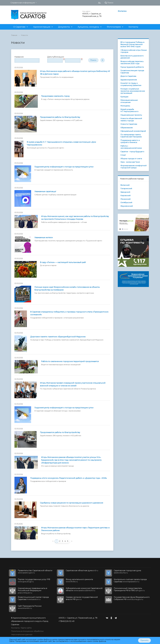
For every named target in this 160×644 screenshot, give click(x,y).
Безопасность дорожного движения (132, 57)
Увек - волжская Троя (130, 162)
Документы (64, 27)
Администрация (42, 27)
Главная (14, 35)
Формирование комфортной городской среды (133, 167)
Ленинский (125, 199)
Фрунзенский (127, 206)
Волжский (125, 185)
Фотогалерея (114, 27)
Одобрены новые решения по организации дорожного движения (72, 503)
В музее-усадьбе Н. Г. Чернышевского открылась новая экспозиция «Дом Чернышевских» (61, 143)
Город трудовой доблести (132, 67)
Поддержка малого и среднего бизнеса (130, 141)
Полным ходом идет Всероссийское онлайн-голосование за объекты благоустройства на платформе (67, 289)
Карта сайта (26, 628)
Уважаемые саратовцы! (45, 192)
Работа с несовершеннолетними (131, 147)
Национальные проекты (131, 115)
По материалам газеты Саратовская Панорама (131, 136)
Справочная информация (23, 3)
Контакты (133, 27)
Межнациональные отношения (129, 101)
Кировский (125, 195)
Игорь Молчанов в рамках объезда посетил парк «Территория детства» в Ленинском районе (75, 529)
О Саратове (19, 27)
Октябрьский (126, 202)
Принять (144, 640)
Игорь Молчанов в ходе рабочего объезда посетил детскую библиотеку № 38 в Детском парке (75, 73)
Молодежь (125, 106)
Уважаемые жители (44, 238)
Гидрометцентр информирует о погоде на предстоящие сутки (64, 167)
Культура (124, 97)
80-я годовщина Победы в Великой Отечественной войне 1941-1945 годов (132, 44)
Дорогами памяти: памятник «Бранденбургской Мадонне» (58, 337)
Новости (24, 35)
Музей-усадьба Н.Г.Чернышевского (129, 110)
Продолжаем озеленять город (55, 96)
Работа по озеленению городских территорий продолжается (70, 361)
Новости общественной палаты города (131, 120)
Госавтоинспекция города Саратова (132, 72)
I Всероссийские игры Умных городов (134, 51)
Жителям (122, 11)
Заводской (125, 192)
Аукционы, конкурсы (88, 27)
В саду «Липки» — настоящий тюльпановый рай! (63, 262)
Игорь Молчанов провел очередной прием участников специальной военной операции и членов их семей (73, 384)
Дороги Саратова (128, 76)
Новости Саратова (129, 124)
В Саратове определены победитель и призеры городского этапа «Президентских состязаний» (69, 313)
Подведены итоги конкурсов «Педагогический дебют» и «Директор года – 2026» (69, 478)
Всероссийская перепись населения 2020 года (132, 63)
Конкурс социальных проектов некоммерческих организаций (133, 91)
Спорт (123, 155)
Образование (127, 128)
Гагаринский (126, 189)
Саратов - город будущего (132, 152)
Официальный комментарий (133, 131)
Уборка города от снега (131, 159)
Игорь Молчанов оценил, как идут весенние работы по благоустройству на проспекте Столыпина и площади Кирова (75, 218)
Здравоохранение (129, 80)
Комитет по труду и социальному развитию (131, 84)
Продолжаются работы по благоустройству (60, 117)
